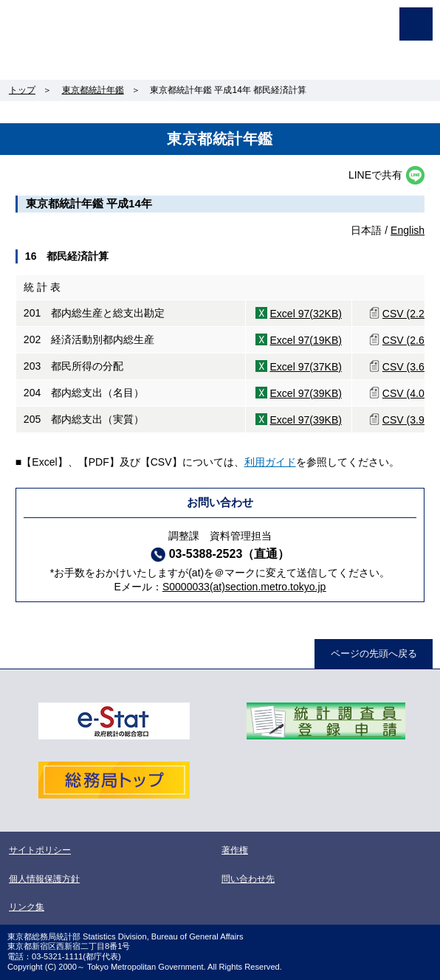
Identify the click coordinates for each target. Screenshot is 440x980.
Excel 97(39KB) (306, 393)
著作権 (235, 850)
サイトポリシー (40, 850)
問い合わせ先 (248, 879)
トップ (22, 90)
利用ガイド (270, 462)
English (408, 230)
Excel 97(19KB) (306, 340)
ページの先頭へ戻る (374, 653)
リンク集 (27, 907)
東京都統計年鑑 (93, 90)
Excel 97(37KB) (306, 367)
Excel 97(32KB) (306, 314)
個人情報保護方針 (44, 879)
